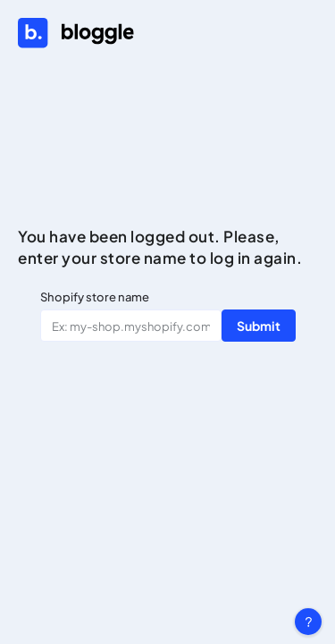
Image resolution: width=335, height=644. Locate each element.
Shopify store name (95, 297)
